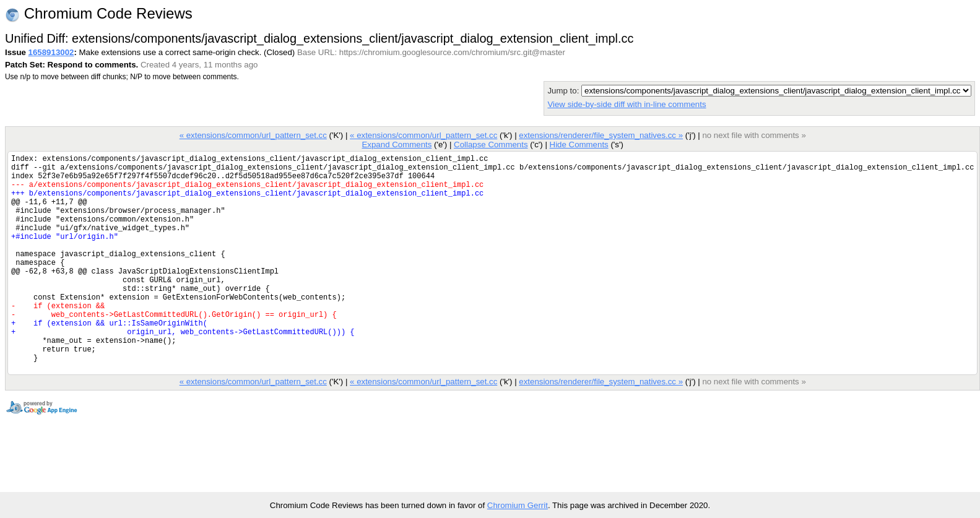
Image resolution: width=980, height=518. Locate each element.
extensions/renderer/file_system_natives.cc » (601, 135)
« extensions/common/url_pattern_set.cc (253, 135)
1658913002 (51, 52)
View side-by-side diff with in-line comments (627, 104)
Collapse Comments (491, 145)
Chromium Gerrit (518, 505)
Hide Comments (579, 145)
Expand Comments (397, 145)
